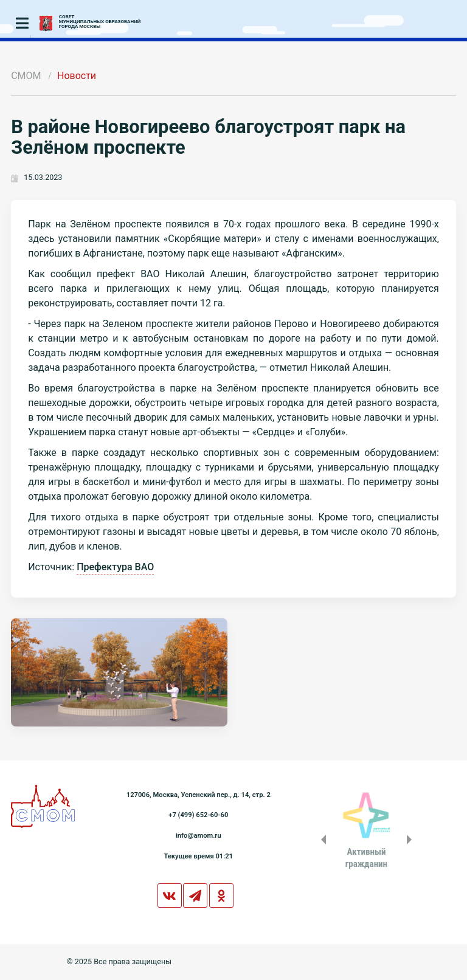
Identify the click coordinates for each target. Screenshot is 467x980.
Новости (77, 76)
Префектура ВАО (115, 567)
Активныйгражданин (366, 858)
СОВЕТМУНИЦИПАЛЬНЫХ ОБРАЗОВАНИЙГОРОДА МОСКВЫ (100, 22)
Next (412, 840)
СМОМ (26, 76)
